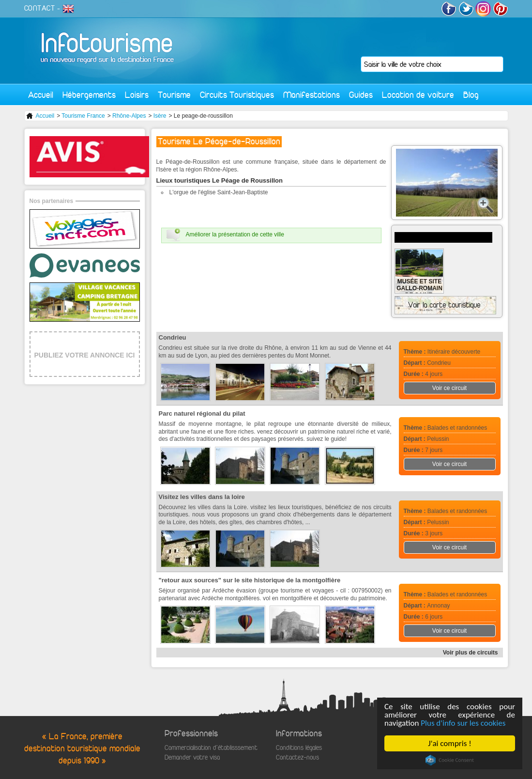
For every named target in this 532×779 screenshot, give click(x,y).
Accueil (41, 95)
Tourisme (174, 95)
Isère (160, 116)
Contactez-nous (297, 757)
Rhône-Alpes (129, 116)
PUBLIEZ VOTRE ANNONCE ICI (85, 355)
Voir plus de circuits (471, 653)
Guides (361, 95)
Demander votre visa (192, 757)
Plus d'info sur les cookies (463, 723)
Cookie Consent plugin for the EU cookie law (450, 760)
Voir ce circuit (449, 388)
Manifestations (312, 95)
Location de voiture (418, 95)
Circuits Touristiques (237, 95)
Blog (471, 95)
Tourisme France (83, 116)
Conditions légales (299, 748)
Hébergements (89, 95)
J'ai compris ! (449, 743)
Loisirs (137, 95)
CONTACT (40, 8)
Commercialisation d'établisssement (211, 748)
